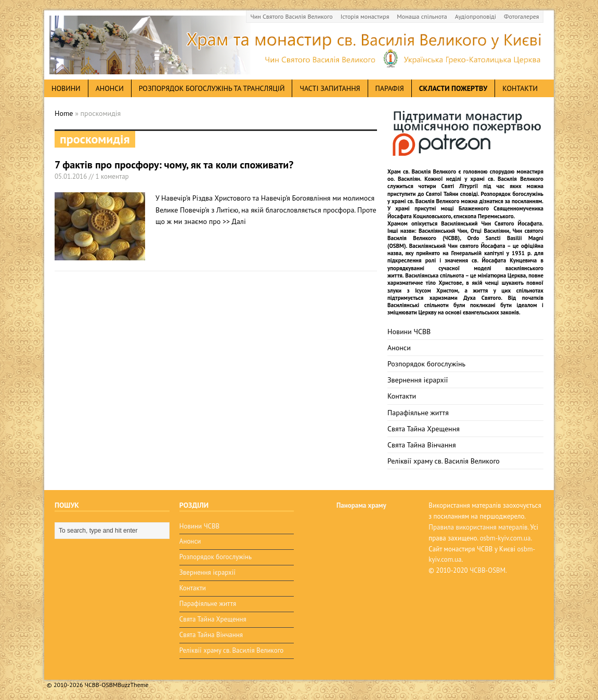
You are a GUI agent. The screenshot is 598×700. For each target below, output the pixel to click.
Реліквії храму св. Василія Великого (444, 461)
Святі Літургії (460, 186)
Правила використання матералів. (478, 527)
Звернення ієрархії (418, 380)
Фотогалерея (521, 16)
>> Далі (234, 221)
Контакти (520, 88)
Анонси (399, 348)
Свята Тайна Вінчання (422, 445)
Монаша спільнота (422, 16)
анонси (110, 88)
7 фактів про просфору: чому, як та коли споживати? (174, 165)
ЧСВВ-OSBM (487, 570)
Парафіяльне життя (418, 413)
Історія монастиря (365, 16)
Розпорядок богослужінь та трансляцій (212, 88)
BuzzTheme (133, 685)
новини (66, 88)
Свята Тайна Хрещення (424, 429)
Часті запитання (330, 88)
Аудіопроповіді (476, 16)
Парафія (390, 88)
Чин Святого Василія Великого (292, 16)
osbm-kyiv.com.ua (505, 538)
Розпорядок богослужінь (426, 364)
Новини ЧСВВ (409, 332)
